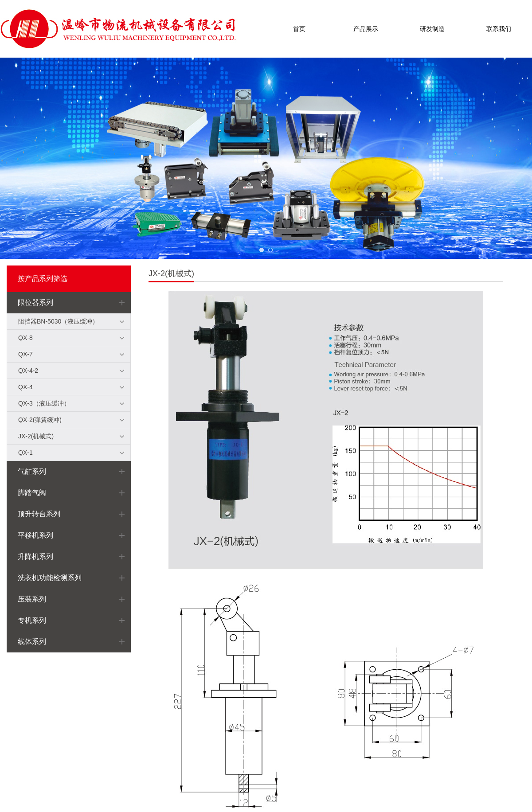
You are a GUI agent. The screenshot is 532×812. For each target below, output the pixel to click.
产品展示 (366, 29)
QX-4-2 (28, 371)
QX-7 (25, 354)
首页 (299, 29)
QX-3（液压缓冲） (44, 403)
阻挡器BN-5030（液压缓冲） (58, 321)
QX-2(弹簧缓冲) (40, 420)
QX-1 (25, 453)
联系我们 (499, 29)
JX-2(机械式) (36, 436)
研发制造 (432, 29)
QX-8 (25, 338)
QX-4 (25, 387)
